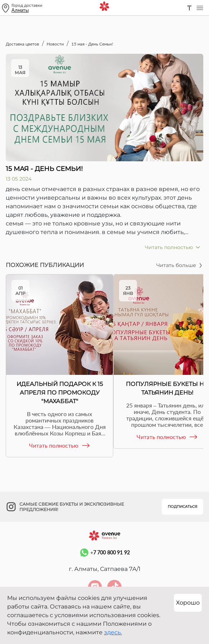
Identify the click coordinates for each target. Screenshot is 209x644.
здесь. (113, 632)
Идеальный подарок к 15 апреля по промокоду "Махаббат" (60, 393)
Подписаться (182, 507)
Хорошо (188, 603)
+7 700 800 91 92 (104, 553)
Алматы (20, 10)
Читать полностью (60, 445)
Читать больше (180, 265)
